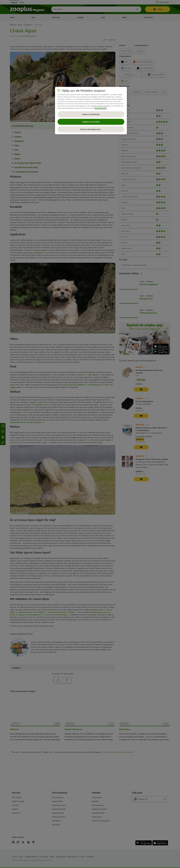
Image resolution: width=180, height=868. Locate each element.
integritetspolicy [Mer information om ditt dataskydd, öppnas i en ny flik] (101, 108)
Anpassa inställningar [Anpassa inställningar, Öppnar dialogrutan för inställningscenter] (91, 114)
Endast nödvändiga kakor (91, 129)
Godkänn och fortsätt (91, 122)
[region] (91, 111)
